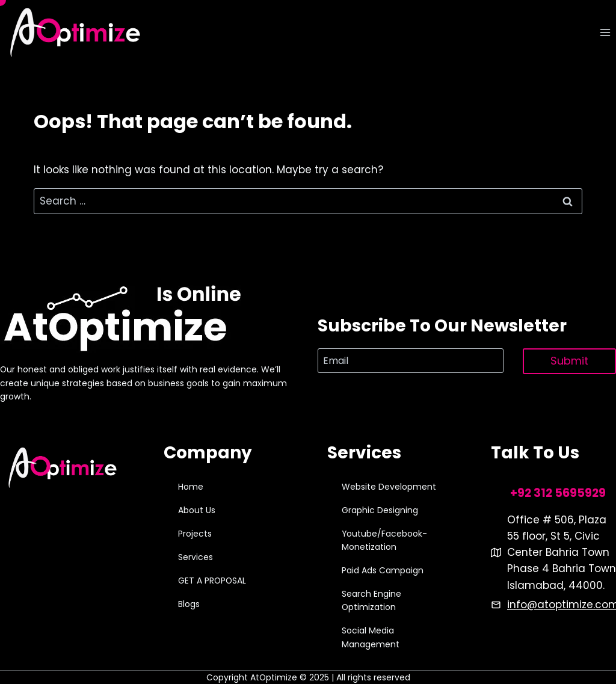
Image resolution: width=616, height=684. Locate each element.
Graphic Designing (380, 510)
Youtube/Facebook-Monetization (384, 540)
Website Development (389, 487)
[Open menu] (605, 33)
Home (191, 487)
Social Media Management (371, 637)
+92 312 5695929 (558, 493)
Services (196, 557)
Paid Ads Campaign (383, 570)
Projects (195, 534)
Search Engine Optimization (371, 600)
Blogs (189, 604)
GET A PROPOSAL (212, 581)
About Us (197, 510)
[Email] (411, 360)
